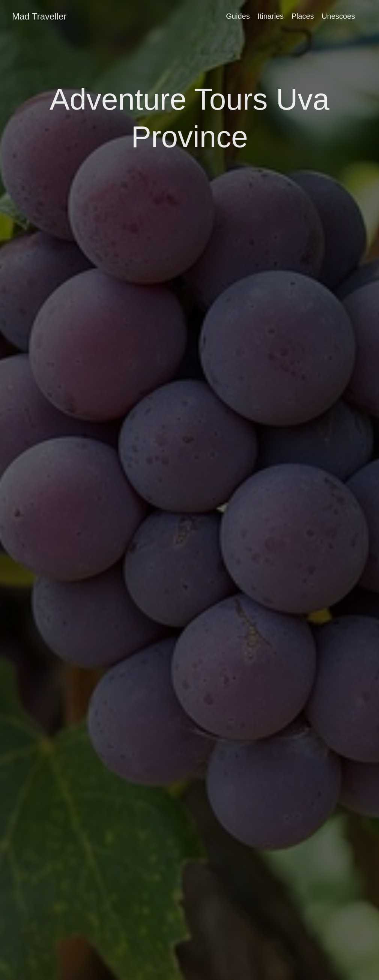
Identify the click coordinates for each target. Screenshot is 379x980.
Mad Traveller (39, 16)
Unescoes (338, 16)
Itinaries (271, 16)
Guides (238, 16)
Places (303, 16)
